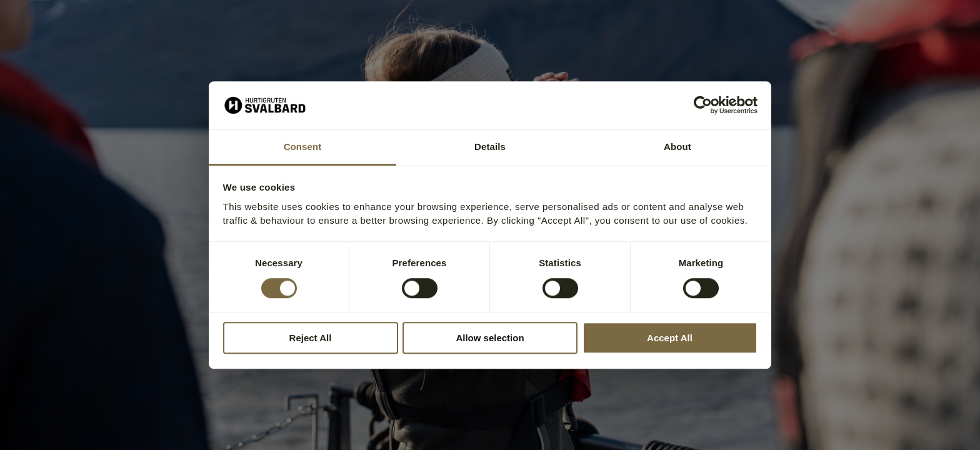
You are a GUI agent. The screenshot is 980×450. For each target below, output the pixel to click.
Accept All (670, 338)
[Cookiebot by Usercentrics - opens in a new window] (703, 106)
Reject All (311, 338)
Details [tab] (490, 147)
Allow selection (490, 338)
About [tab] (677, 147)
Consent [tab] (303, 147)
